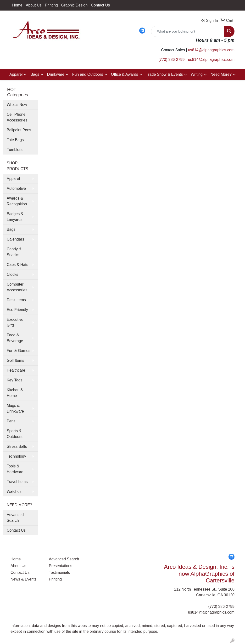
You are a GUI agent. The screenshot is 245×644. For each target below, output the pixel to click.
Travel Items (17, 482)
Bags (35, 74)
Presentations (61, 566)
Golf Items (15, 360)
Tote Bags (15, 140)
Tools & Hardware (15, 469)
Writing (197, 74)
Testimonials (59, 572)
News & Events (23, 579)
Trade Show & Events (164, 74)
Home (17, 5)
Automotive (16, 188)
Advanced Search (15, 518)
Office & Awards (125, 74)
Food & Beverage (15, 338)
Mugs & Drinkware (15, 408)
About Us (34, 5)
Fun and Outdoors (88, 74)
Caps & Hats (17, 265)
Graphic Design (74, 5)
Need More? (221, 74)
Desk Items (16, 300)
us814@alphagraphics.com (211, 50)
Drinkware (56, 74)
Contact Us (100, 5)
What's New (17, 105)
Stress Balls (17, 446)
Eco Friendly (17, 310)
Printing (51, 5)
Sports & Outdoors (15, 434)
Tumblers (15, 150)
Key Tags (15, 380)
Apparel (16, 74)
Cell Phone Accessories (17, 117)
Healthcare (16, 370)
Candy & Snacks (14, 252)
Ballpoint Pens (19, 130)
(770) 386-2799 (171, 60)
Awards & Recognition (17, 201)
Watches (14, 492)
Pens (11, 421)
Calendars (15, 239)
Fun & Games (19, 351)
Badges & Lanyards (15, 217)
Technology (16, 456)
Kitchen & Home (15, 393)
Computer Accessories (17, 287)
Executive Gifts (15, 322)
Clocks (12, 274)
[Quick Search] (188, 31)
